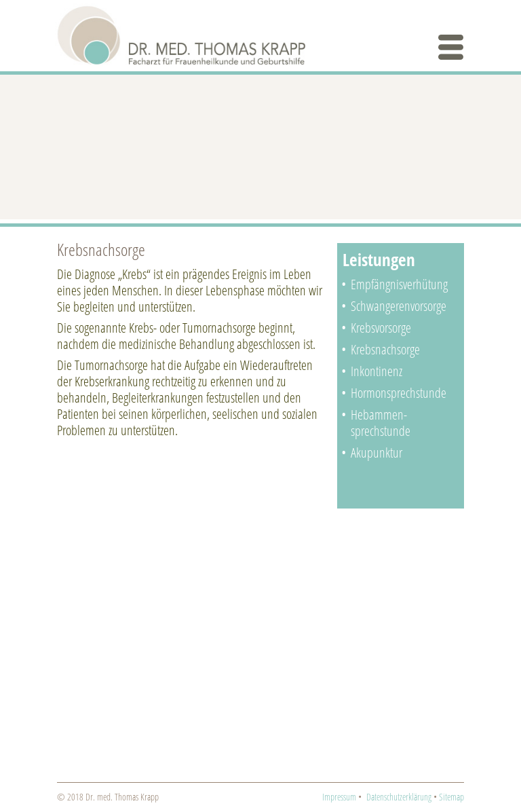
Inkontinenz (377, 371)
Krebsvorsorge (381, 328)
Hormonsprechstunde (399, 393)
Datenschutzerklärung (399, 797)
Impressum (339, 797)
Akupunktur (377, 453)
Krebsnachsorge (385, 349)
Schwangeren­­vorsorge (399, 306)
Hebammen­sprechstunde (381, 423)
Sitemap (451, 797)
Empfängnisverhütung (399, 284)
